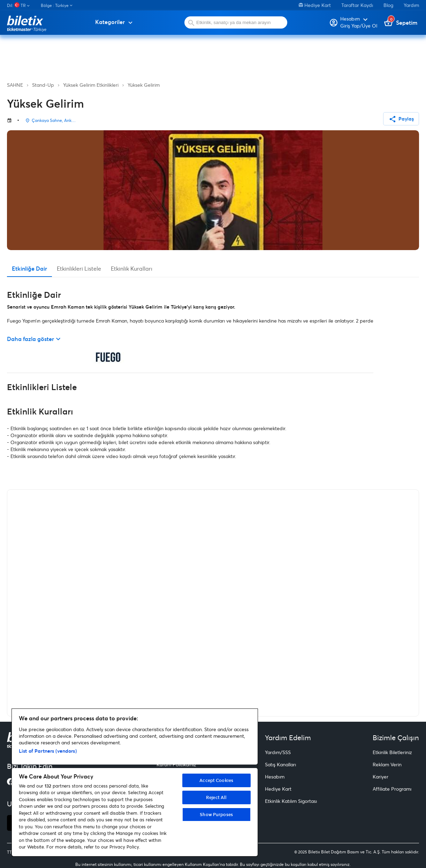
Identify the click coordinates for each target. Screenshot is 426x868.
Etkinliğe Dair (29, 268)
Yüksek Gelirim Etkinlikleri (91, 85)
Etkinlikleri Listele (79, 268)
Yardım (411, 5)
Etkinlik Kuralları (132, 268)
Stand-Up (43, 85)
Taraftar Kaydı (357, 5)
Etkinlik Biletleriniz (392, 752)
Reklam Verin (387, 764)
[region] (135, 782)
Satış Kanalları (280, 764)
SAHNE (15, 85)
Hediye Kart (315, 5)
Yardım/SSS (278, 752)
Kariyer (381, 777)
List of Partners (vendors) (48, 751)
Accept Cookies (216, 780)
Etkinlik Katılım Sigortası (291, 801)
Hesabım (275, 777)
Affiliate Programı (392, 789)
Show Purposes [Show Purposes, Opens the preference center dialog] (216, 814)
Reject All (216, 797)
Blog (388, 5)
